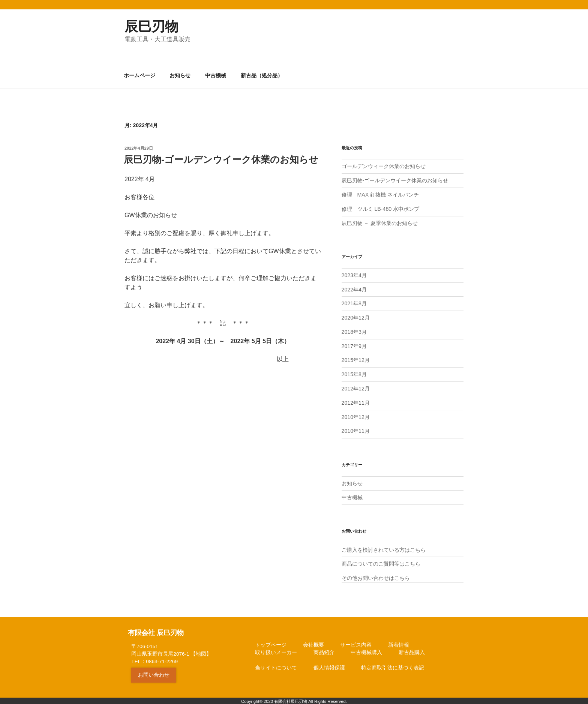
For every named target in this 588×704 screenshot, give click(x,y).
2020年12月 (356, 317)
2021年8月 (354, 303)
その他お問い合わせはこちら (376, 575)
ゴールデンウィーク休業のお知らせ (384, 166)
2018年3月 (354, 330)
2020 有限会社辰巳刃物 (285, 698)
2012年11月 (356, 401)
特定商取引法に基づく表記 (393, 664)
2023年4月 (354, 275)
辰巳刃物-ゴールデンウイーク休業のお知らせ (395, 180)
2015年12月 (356, 359)
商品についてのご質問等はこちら (381, 561)
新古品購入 (412, 649)
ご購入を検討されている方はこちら (384, 547)
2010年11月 (356, 429)
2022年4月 (354, 288)
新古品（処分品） (262, 75)
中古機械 (216, 75)
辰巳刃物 (151, 26)
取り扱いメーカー (276, 649)
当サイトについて (276, 664)
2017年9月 (354, 345)
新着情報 (399, 642)
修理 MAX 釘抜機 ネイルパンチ (380, 194)
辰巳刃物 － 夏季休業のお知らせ (380, 222)
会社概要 (313, 642)
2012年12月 (356, 387)
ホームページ (139, 75)
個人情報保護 (329, 664)
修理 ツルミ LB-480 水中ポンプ (380, 209)
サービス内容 (356, 642)
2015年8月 (354, 373)
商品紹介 (324, 649)
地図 (201, 651)
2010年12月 (356, 415)
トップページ (271, 642)
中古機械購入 (366, 649)
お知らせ (180, 75)
